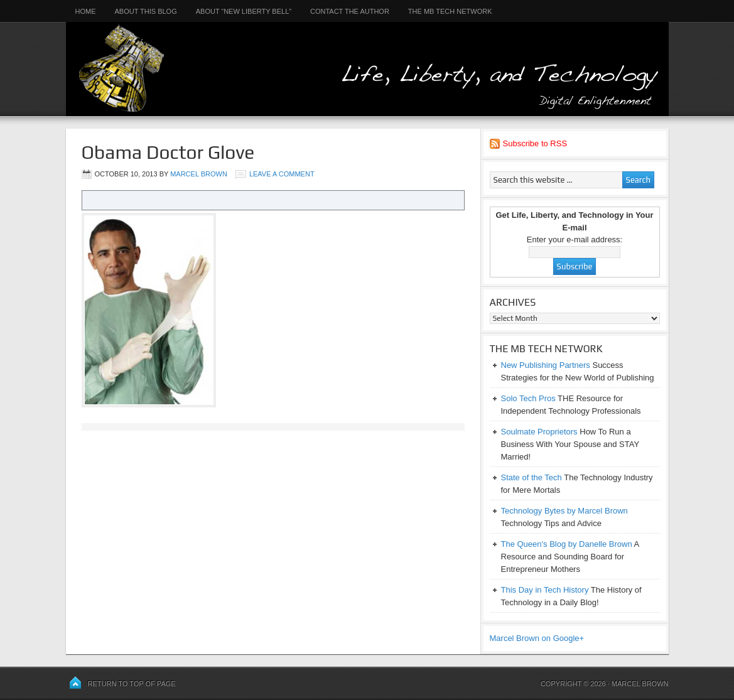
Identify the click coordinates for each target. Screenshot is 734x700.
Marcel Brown (199, 174)
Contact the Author (350, 11)
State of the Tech (532, 477)
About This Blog (146, 11)
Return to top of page (132, 684)
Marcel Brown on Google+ (537, 638)
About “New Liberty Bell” (244, 11)
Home (86, 11)
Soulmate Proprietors (539, 432)
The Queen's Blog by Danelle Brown (567, 544)
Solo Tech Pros (528, 398)
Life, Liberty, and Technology (367, 58)
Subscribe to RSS (535, 143)
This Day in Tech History (545, 590)
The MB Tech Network (450, 11)
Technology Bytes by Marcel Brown (564, 511)
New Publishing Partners (546, 365)
